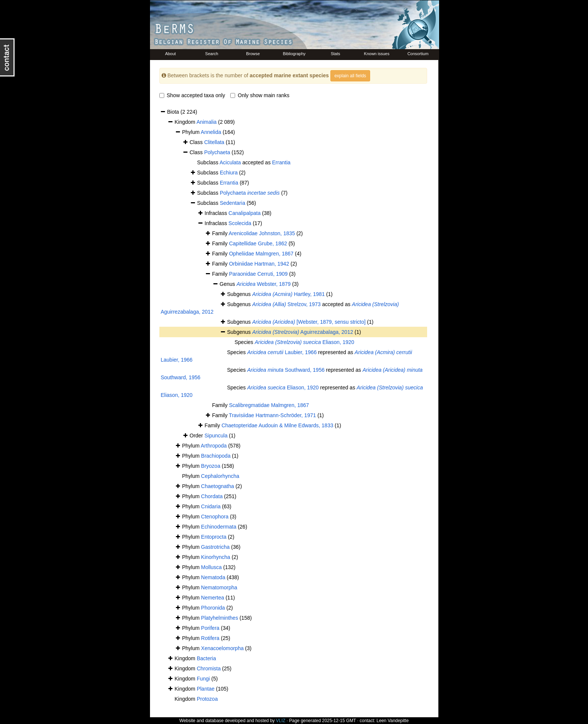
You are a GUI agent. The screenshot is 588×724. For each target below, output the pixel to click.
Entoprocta (214, 537)
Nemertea (212, 598)
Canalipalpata (244, 213)
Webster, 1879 (264, 284)
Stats (335, 54)
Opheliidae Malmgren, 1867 (261, 254)
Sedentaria (232, 203)
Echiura (229, 173)
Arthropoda (214, 446)
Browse (253, 54)
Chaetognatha (217, 486)
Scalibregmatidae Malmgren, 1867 (269, 405)
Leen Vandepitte (393, 721)
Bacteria (206, 658)
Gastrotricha (215, 547)
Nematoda (213, 577)
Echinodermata (219, 527)
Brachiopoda (216, 456)
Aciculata (230, 162)
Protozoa (207, 699)
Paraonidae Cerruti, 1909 (258, 274)
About (170, 54)
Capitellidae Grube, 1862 (258, 243)
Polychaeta (217, 152)
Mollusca (211, 567)
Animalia (207, 122)
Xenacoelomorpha (222, 648)
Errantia (281, 162)
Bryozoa (211, 466)
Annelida (211, 132)
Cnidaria (211, 506)
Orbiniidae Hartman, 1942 (259, 264)
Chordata (212, 496)
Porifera (210, 628)
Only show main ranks (260, 95)
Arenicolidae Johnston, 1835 (262, 233)
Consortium (418, 54)
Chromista (209, 668)
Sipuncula (216, 436)
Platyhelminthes (220, 618)
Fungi (203, 679)
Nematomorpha (219, 587)
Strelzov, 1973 (286, 304)
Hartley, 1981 (288, 294)
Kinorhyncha (216, 557)
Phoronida (213, 608)
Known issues (377, 54)
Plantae (206, 689)
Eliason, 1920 (304, 342)
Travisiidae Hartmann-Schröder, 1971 (272, 415)
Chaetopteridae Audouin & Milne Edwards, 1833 (277, 425)
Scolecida (240, 223)
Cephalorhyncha (220, 476)
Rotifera (210, 638)
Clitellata (214, 142)
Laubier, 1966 (282, 352)
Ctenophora (215, 517)
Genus (228, 284)
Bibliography (294, 54)
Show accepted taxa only (192, 95)
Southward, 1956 (286, 370)
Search (212, 54)
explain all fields (350, 76)
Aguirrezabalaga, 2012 (302, 332)
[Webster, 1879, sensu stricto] (309, 322)
